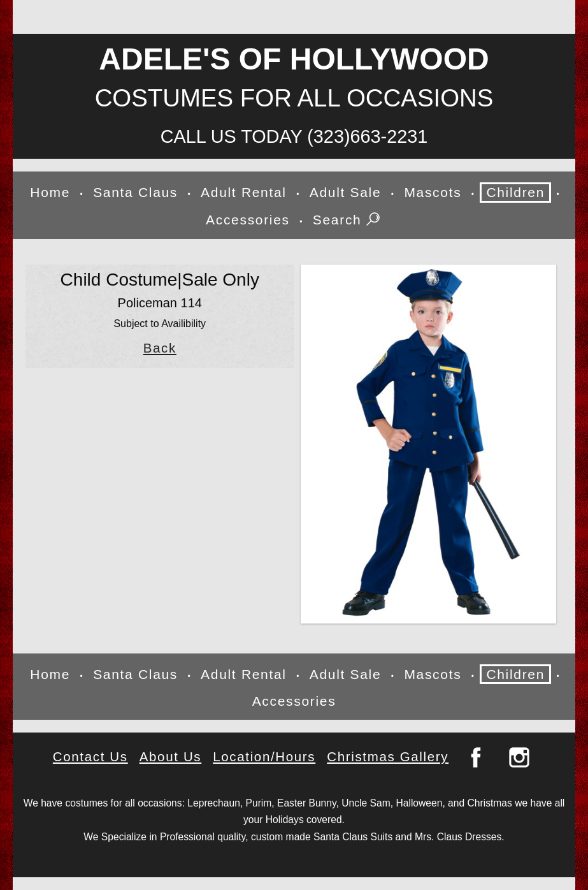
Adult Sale (346, 192)
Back (160, 348)
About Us (171, 756)
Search (348, 221)
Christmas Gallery (388, 756)
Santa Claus (135, 192)
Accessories (248, 220)
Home (50, 192)
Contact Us (90, 756)
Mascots (433, 192)
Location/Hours (264, 756)
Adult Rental (244, 192)
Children (515, 192)
